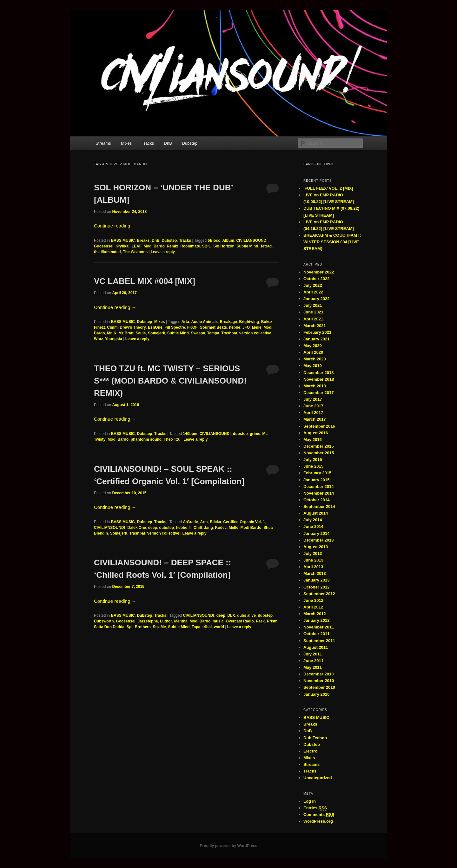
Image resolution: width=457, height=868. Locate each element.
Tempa (213, 333)
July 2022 (313, 285)
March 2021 (315, 326)
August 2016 (316, 433)
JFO (246, 327)
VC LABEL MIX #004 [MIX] (145, 281)
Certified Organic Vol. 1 (244, 522)
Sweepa (198, 333)
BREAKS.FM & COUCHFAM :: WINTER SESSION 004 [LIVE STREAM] (332, 242)
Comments (319, 815)
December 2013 (318, 540)
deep (153, 528)
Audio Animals (204, 322)
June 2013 (313, 560)
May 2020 (313, 346)
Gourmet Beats (213, 327)
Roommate (190, 246)
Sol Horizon (224, 246)
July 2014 (313, 520)
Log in (310, 801)
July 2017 (313, 399)
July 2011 (313, 654)
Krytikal (123, 246)
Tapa (196, 627)
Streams (103, 143)
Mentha (181, 621)
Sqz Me (159, 627)
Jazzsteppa (148, 621)
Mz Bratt (126, 333)
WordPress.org (318, 821)
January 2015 (316, 480)
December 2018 (318, 373)
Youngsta (114, 339)
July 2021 (313, 305)
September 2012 (319, 594)
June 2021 (313, 312)
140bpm (190, 434)
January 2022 (316, 299)
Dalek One (137, 528)
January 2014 (316, 533)
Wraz (98, 339)
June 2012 (313, 600)
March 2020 (315, 359)
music (218, 621)
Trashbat (229, 333)
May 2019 (313, 366)
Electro (310, 751)
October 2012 (316, 587)
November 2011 (319, 627)
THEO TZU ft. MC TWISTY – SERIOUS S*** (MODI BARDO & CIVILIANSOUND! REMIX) (170, 381)
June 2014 (313, 526)
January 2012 (316, 620)
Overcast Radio (240, 621)
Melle (257, 327)
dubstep (240, 434)
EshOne (155, 327)
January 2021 (316, 339)
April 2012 (313, 607)
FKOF (192, 327)
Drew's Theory (133, 327)
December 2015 (318, 446)
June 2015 (313, 466)
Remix (172, 246)
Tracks (148, 143)
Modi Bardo (154, 246)
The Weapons (135, 252)
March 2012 (315, 614)
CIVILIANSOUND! (252, 240)
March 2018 (315, 386)
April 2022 (313, 292)
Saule (141, 333)
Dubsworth (104, 621)
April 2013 (313, 567)
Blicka (215, 522)
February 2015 (317, 473)
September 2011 (319, 641)
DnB (168, 143)
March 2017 (315, 419)
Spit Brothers (139, 627)
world (219, 627)
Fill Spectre (175, 327)
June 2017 (313, 406)
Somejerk (156, 333)
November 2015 (319, 453)
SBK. (207, 246)
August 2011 (316, 647)
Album (228, 240)
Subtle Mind (248, 246)
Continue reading (115, 226)
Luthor (166, 621)
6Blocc (214, 240)
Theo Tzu (172, 439)
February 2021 (317, 332)
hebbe (235, 327)
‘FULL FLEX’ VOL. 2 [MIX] (328, 188)
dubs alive (246, 615)
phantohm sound (146, 439)
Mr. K (112, 333)
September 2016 (319, 426)
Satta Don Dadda (109, 627)
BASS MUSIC (123, 240)
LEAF (137, 246)
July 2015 (313, 460)
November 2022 (319, 272)
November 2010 (319, 681)
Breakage (228, 322)
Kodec (221, 528)
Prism (272, 621)
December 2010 (318, 674)
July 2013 (313, 553)
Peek (260, 621)
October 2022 (316, 279)
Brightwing (249, 322)
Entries (315, 808)
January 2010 (316, 694)
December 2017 (318, 393)
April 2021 (313, 319)
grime (255, 434)
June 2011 (313, 661)
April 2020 (313, 352)
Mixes (126, 143)
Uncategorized (318, 778)
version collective (255, 333)
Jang (209, 528)
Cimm (112, 327)
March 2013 (315, 573)
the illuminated (107, 252)
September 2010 (319, 687)
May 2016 (313, 440)
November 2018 (319, 379)
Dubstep (189, 143)
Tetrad (266, 246)
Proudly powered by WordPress (228, 846)
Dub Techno (315, 738)
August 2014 (316, 513)
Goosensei (104, 246)
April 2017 (313, 413)
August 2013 (316, 547)
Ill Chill (196, 528)
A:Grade (190, 522)
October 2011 (316, 634)
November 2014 (319, 493)
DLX (231, 615)
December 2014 (318, 487)
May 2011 (313, 667)
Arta (185, 322)
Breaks (143, 240)
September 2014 (319, 506)
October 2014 (316, 500)
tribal (207, 627)
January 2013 (316, 580)
